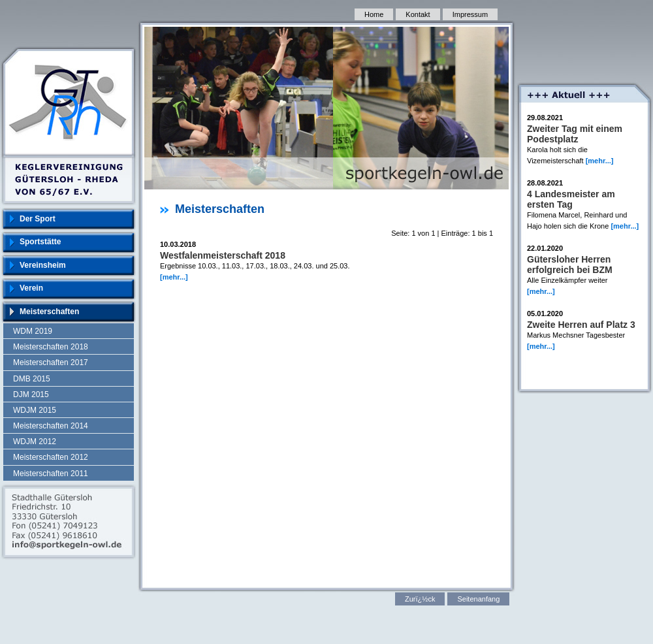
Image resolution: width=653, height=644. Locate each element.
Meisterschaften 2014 (51, 426)
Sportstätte (40, 242)
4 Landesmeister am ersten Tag (571, 199)
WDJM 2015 (35, 410)
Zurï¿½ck (420, 599)
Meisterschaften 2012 (51, 457)
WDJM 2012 (35, 442)
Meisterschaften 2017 (51, 362)
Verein (31, 288)
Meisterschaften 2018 (51, 347)
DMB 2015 (32, 379)
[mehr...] (174, 277)
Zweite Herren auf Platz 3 (581, 325)
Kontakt (418, 14)
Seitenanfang (478, 599)
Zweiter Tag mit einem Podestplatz (575, 134)
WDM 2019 (33, 331)
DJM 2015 (31, 394)
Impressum (470, 14)
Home (374, 14)
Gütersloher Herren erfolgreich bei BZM (570, 265)
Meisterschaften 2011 (51, 474)
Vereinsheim (43, 265)
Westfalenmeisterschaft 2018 (223, 255)
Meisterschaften (49, 312)
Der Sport (38, 219)
